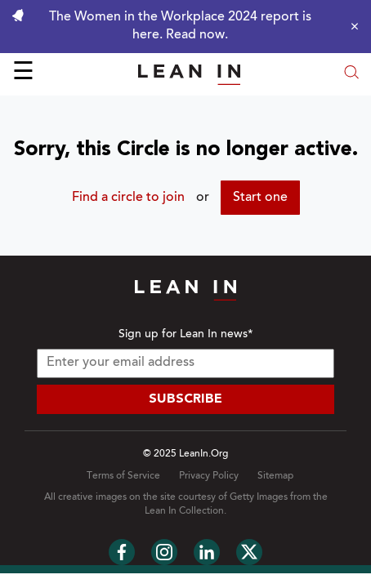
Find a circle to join (128, 198)
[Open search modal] (351, 74)
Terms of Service (123, 476)
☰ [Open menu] (23, 73)
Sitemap (275, 476)
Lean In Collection (184, 511)
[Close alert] (351, 26)
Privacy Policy (209, 476)
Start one (260, 198)
